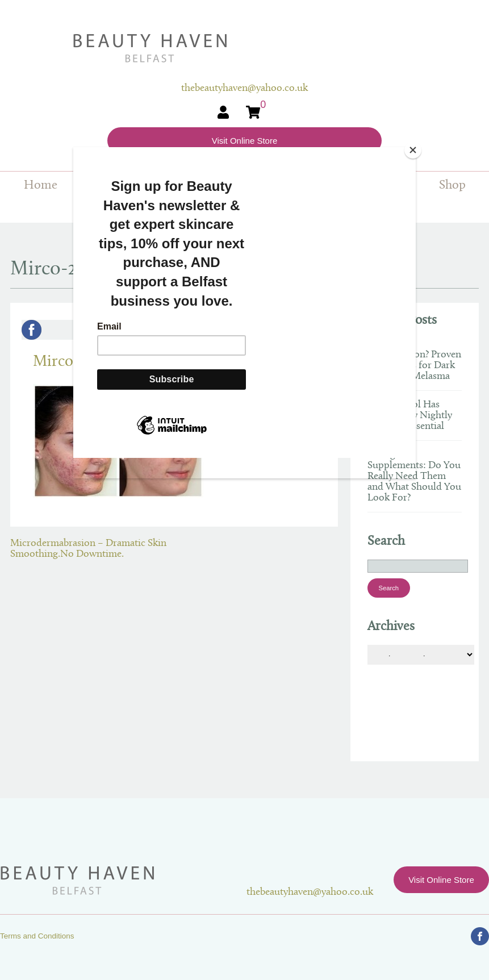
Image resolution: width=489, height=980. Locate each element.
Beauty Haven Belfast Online (244, 48)
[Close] (413, 150)
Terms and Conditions (37, 936)
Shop (452, 185)
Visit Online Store (245, 141)
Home (41, 185)
